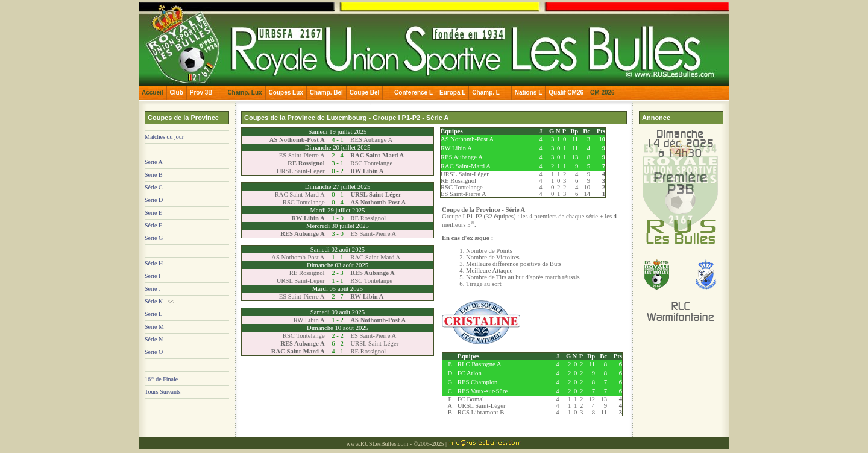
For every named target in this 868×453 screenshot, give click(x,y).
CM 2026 (602, 93)
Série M (154, 327)
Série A (154, 162)
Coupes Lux (286, 93)
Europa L (452, 93)
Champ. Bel (326, 93)
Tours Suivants (163, 392)
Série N (154, 339)
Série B (154, 175)
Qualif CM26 (566, 93)
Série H (154, 263)
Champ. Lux (244, 93)
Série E (153, 213)
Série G (154, 238)
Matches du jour (164, 137)
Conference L (414, 93)
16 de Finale (161, 379)
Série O (154, 352)
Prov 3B (201, 93)
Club (177, 93)
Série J (153, 289)
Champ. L (486, 93)
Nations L (529, 93)
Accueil (153, 93)
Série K (154, 301)
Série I (153, 276)
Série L (153, 314)
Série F (153, 225)
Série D (154, 200)
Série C (154, 187)
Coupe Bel (364, 93)
